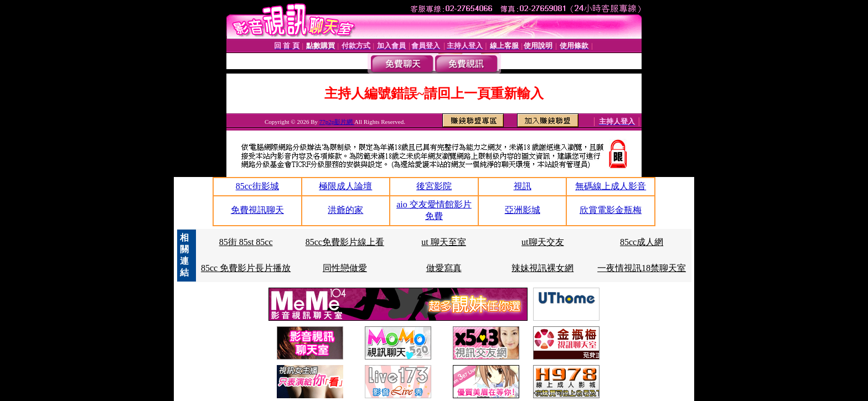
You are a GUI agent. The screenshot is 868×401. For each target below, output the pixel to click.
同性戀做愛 (345, 268)
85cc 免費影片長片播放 (246, 268)
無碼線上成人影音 (611, 186)
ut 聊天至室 (443, 242)
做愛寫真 (444, 268)
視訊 (523, 186)
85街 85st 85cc (246, 242)
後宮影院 (434, 186)
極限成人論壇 (345, 186)
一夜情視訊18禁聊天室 (642, 268)
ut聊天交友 (542, 242)
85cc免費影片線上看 (345, 242)
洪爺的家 (345, 210)
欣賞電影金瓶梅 (611, 210)
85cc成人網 (642, 242)
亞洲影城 (523, 210)
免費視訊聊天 (257, 210)
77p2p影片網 (337, 122)
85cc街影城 (257, 186)
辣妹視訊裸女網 (542, 268)
